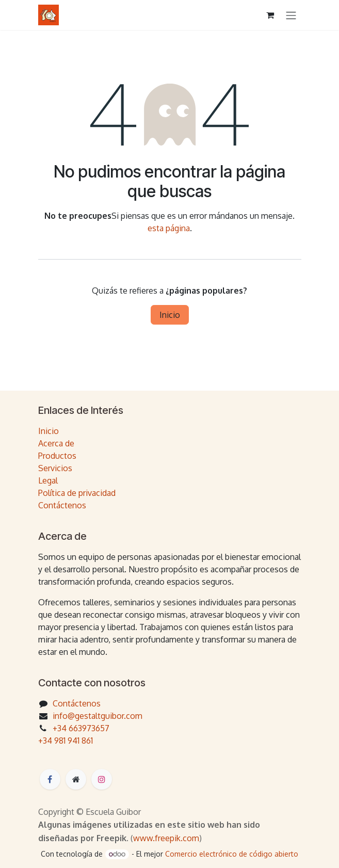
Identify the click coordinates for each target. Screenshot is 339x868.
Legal (48, 480)
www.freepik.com (166, 838)
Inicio (170, 315)
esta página (169, 228)
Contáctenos (62, 505)
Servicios (55, 468)
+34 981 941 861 (66, 741)
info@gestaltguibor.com (98, 716)
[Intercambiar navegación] (291, 15)
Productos (57, 456)
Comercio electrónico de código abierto (232, 854)
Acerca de (56, 443)
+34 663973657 (81, 728)
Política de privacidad (77, 493)
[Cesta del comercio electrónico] (270, 15)
